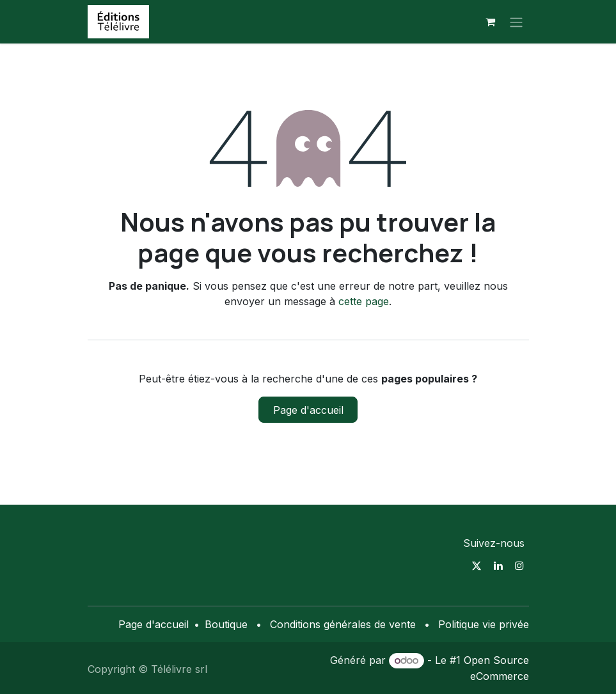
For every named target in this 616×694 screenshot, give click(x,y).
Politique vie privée (484, 624)
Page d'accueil (308, 410)
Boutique (226, 624)
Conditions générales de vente (343, 624)
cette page (364, 301)
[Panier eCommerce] (491, 22)
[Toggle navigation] (516, 22)
